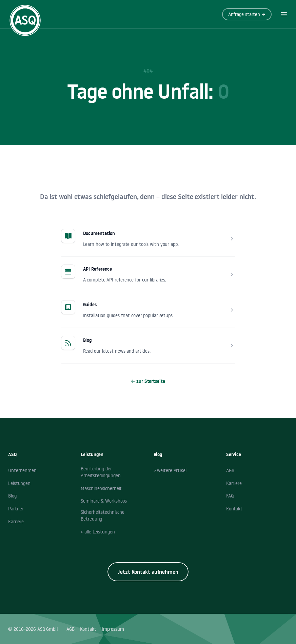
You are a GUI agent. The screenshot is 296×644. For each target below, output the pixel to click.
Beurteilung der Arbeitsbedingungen (101, 472)
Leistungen (19, 483)
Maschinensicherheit (101, 488)
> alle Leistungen (98, 532)
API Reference (98, 269)
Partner (16, 509)
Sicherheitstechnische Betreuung (103, 515)
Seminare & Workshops (104, 501)
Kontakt (234, 509)
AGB (230, 470)
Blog (87, 340)
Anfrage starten (247, 14)
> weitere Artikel (170, 470)
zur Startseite (148, 381)
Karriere (16, 522)
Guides (90, 305)
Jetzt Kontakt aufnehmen (148, 572)
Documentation (99, 233)
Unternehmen (22, 470)
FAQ (230, 496)
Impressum (113, 629)
